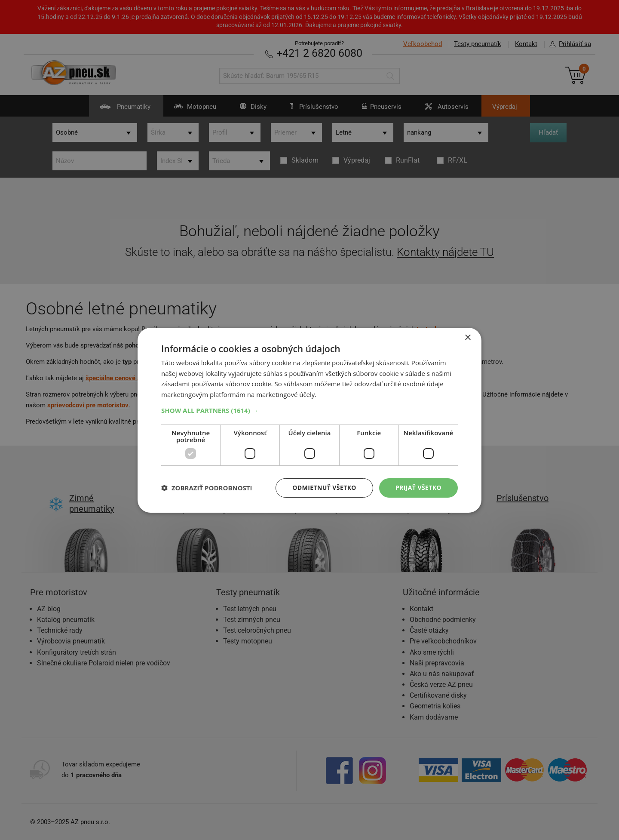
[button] (309, 410)
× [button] (467, 337)
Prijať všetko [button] (418, 488)
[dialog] (309, 420)
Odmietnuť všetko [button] (324, 488)
